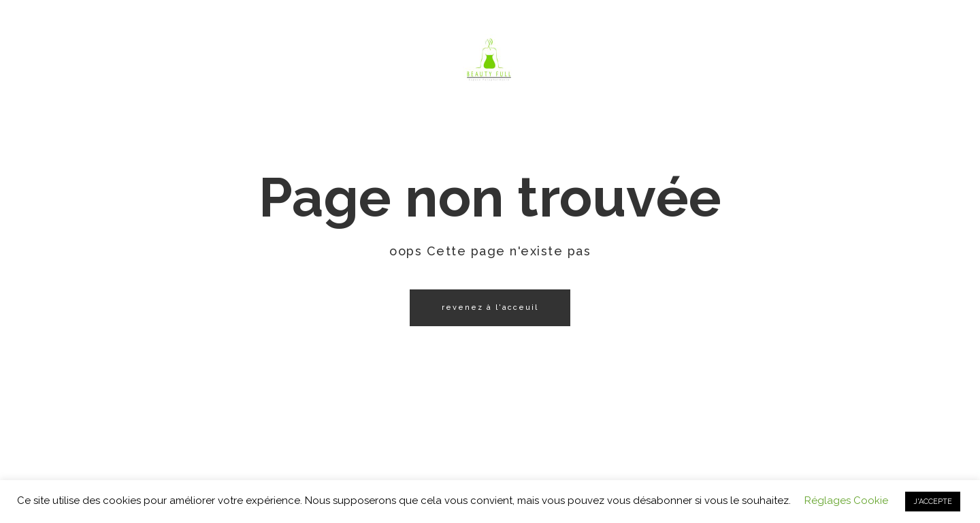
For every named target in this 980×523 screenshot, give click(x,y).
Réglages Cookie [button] (846, 501)
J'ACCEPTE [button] (933, 502)
